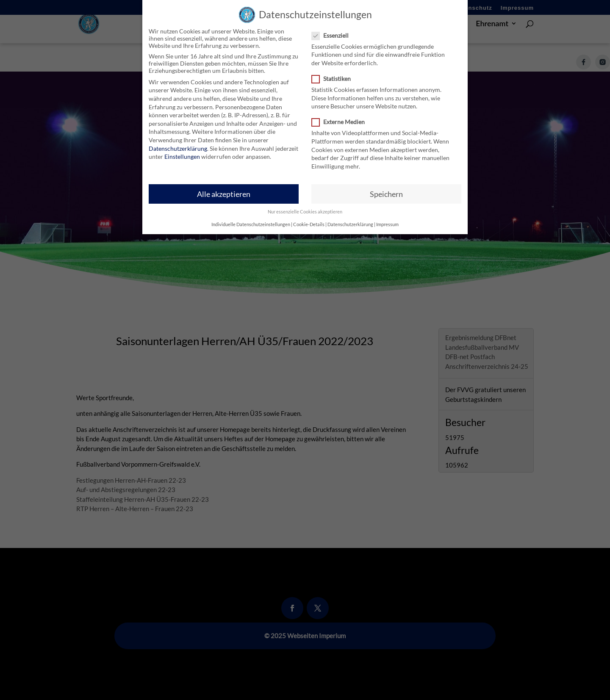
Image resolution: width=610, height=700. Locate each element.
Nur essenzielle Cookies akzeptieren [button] (305, 206)
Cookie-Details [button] (309, 219)
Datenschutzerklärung (178, 142)
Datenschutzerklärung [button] (350, 219)
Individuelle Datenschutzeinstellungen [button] (251, 219)
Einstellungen (182, 151)
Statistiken (335, 73)
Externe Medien (342, 116)
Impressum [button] (387, 219)
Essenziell (334, 29)
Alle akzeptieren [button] (224, 188)
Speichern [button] (386, 188)
